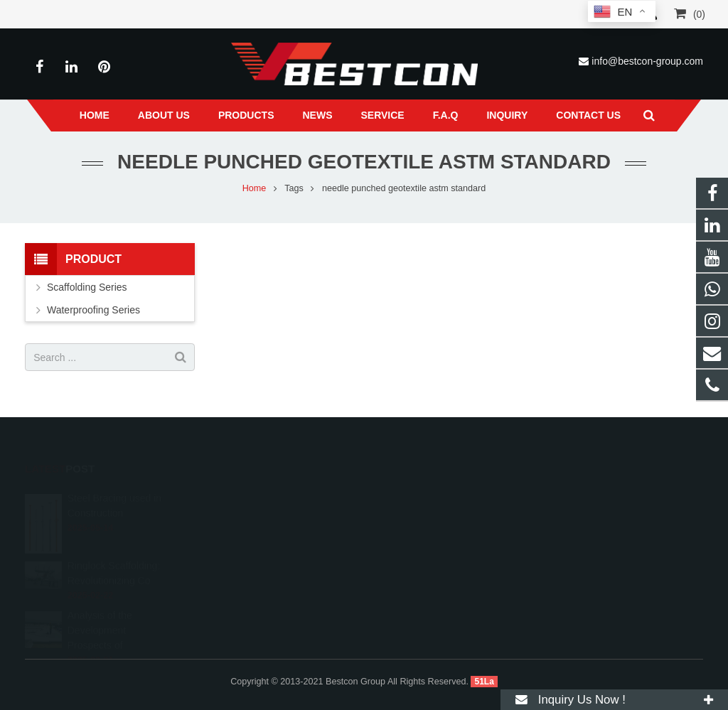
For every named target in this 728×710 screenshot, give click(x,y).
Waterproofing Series (93, 310)
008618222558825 (427, 470)
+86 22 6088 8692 (425, 490)
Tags (294, 188)
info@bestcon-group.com (647, 61)
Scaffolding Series (87, 287)
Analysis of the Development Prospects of (100, 601)
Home (255, 188)
